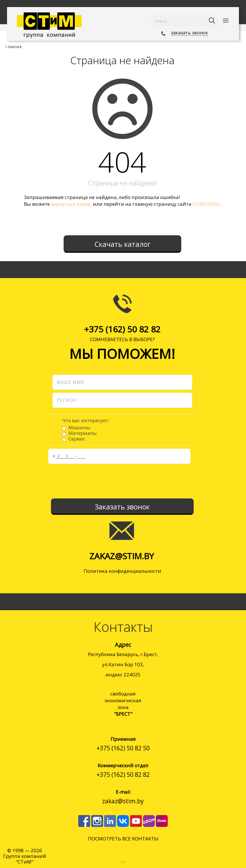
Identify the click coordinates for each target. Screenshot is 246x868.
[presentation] (122, 480)
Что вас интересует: (86, 420)
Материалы (83, 433)
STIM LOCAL (206, 204)
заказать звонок (189, 33)
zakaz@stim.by (122, 556)
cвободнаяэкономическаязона (123, 704)
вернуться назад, (71, 204)
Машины (79, 427)
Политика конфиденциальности (122, 571)
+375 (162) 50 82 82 (122, 329)
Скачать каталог (122, 244)
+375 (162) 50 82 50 (123, 748)
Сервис (77, 439)
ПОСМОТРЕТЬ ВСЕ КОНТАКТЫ (123, 839)
